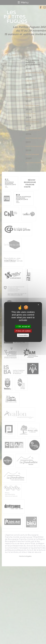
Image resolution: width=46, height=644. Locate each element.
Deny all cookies (23, 331)
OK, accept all (23, 326)
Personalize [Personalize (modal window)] (23, 335)
